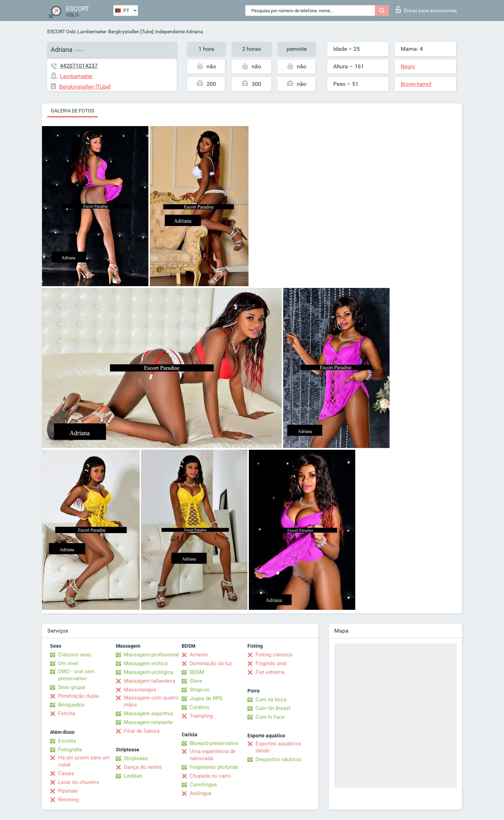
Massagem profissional (151, 655)
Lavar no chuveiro (79, 782)
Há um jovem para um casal (84, 761)
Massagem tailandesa (150, 681)
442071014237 (79, 66)
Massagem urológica (149, 672)
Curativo (199, 707)
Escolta (67, 741)
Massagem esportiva (148, 714)
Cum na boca (271, 700)
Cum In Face (270, 717)
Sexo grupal (72, 687)
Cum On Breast (273, 708)
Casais (66, 773)
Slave (196, 681)
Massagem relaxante (148, 722)
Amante (199, 655)
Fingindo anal (271, 663)
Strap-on (199, 690)
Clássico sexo (75, 655)
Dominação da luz (211, 663)
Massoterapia (140, 690)
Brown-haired (416, 84)
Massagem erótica (146, 663)
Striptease (136, 758)
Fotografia (70, 750)
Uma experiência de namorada (213, 755)
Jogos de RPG (206, 698)
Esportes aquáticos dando (278, 747)
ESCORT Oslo (62, 32)
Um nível (68, 663)
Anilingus (201, 793)
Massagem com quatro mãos (151, 701)
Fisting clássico (274, 655)
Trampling (201, 716)
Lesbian (133, 776)
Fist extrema (270, 672)
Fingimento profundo (214, 767)
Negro (408, 67)
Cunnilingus (203, 785)
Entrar (426, 9)
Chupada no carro (210, 776)
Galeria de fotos (72, 111)
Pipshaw (68, 791)
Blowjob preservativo (214, 743)
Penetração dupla (78, 696)
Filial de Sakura (142, 731)
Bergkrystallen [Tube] (131, 32)
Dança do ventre (143, 767)
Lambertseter (92, 32)
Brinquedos (71, 705)
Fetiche (67, 714)
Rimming (68, 800)
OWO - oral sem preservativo (76, 675)
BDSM (197, 672)
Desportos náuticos (279, 759)
